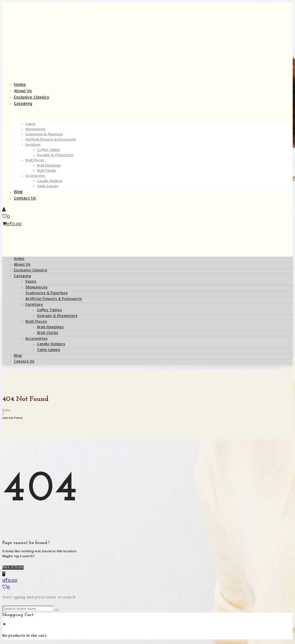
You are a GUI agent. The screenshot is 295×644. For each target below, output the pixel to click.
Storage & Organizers (57, 317)
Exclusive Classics (31, 271)
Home (19, 260)
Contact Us (24, 362)
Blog (18, 356)
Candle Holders (51, 345)
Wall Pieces (36, 322)
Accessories (36, 339)
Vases (31, 282)
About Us (22, 265)
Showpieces (36, 288)
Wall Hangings (50, 328)
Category (22, 277)
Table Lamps (49, 351)
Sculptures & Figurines (47, 294)
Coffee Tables (49, 311)
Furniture (34, 305)
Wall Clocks (48, 334)
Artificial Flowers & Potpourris (54, 300)
